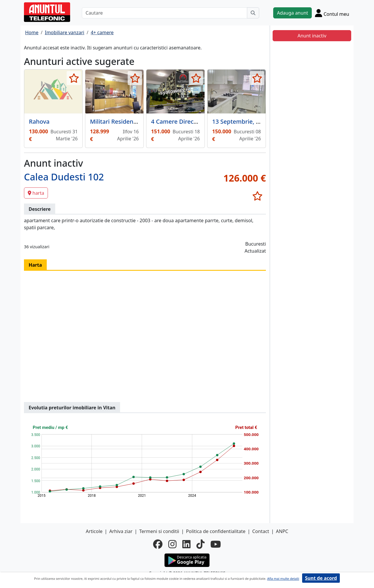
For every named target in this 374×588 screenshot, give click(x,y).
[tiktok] (200, 544)
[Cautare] (165, 13)
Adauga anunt (292, 13)
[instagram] (172, 544)
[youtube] (216, 544)
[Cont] (332, 13)
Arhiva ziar (121, 531)
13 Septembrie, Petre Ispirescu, (256, 121)
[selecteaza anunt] (74, 78)
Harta (35, 265)
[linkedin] (186, 544)
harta (36, 193)
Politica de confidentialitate (216, 531)
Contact (261, 531)
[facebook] (158, 544)
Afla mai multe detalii (283, 578)
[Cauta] (253, 13)
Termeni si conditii (159, 531)
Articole (94, 531)
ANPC (282, 531)
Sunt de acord (321, 578)
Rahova (39, 121)
